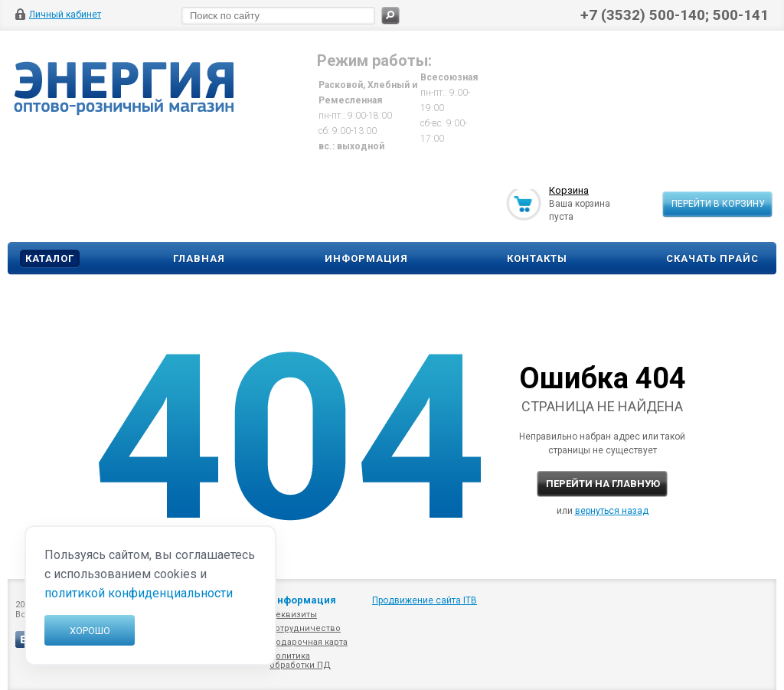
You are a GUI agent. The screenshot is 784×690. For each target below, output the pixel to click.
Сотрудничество (305, 628)
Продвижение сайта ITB (425, 600)
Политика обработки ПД (300, 661)
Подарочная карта (309, 642)
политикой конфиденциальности (139, 593)
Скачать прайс (712, 258)
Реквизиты (293, 615)
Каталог (50, 258)
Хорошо (90, 631)
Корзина (569, 191)
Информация (366, 258)
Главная (199, 258)
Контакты (537, 258)
